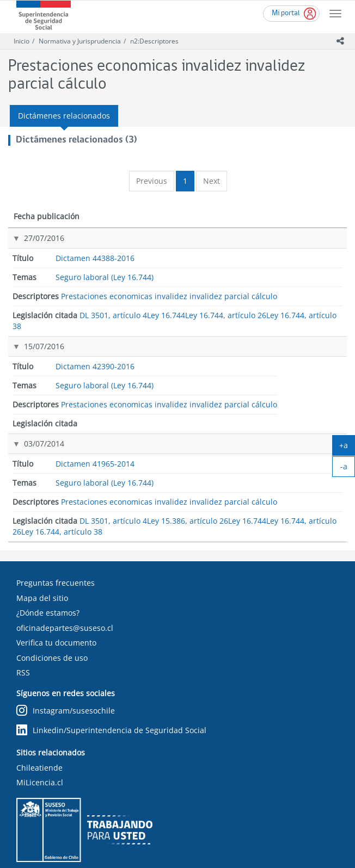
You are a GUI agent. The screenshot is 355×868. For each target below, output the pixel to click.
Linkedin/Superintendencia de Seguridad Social (111, 703)
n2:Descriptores (154, 41)
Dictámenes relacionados (64, 116)
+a (347, 448)
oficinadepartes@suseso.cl (65, 601)
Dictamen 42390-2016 (93, 356)
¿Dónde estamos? (48, 586)
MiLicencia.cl (40, 756)
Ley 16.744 (315, 275)
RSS (23, 646)
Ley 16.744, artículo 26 (313, 296)
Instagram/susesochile (66, 684)
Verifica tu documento (56, 616)
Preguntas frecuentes (56, 556)
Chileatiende (39, 741)
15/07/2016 (33, 351)
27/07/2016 (33, 249)
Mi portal (286, 13)
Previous (152, 181)
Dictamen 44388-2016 (93, 254)
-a (348, 469)
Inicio (22, 41)
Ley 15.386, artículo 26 (313, 429)
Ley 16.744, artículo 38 (313, 322)
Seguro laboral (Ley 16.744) (148, 260)
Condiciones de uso (52, 631)
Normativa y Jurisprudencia (80, 41)
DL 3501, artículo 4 (309, 255)
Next (212, 181)
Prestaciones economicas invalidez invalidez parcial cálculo (230, 260)
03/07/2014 (33, 398)
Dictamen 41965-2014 (93, 403)
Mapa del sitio (42, 571)
